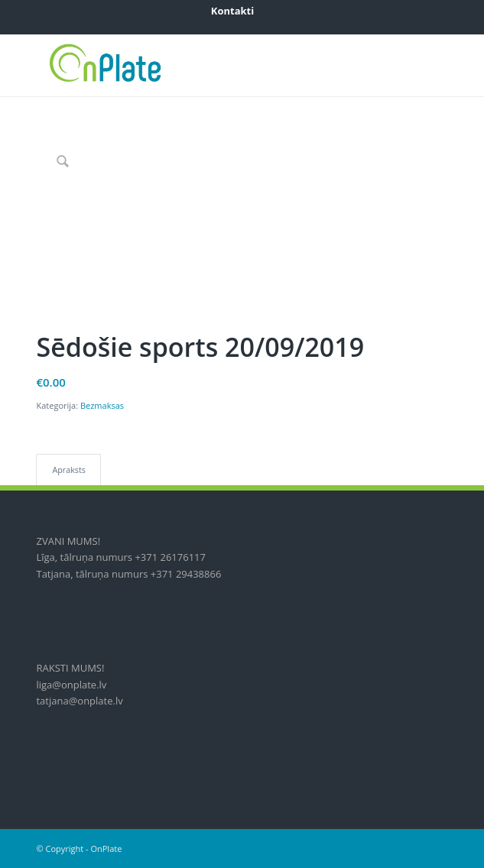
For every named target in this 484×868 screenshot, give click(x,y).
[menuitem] (232, 11)
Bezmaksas (102, 405)
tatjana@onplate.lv (79, 701)
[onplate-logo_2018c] (200, 66)
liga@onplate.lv (71, 685)
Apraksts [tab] (68, 470)
